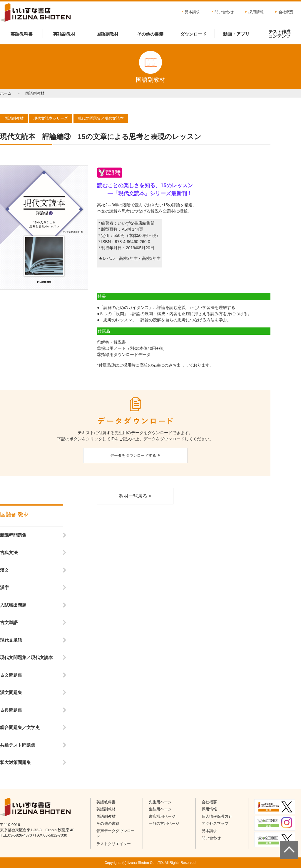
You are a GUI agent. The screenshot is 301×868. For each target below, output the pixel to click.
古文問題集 (11, 675)
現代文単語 (11, 640)
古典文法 (9, 552)
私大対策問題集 (15, 762)
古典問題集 (11, 710)
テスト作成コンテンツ (279, 34)
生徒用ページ (160, 809)
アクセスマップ (215, 823)
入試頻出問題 (13, 605)
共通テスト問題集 (18, 745)
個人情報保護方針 (217, 816)
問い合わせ (224, 12)
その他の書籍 (150, 34)
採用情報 (256, 12)
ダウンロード (193, 34)
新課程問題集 (13, 535)
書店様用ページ (162, 816)
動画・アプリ (236, 34)
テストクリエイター (114, 844)
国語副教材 (107, 34)
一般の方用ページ (164, 823)
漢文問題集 (11, 692)
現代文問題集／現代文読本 (26, 657)
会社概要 (286, 12)
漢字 (4, 587)
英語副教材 (64, 34)
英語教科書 (22, 34)
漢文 (4, 570)
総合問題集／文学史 (20, 727)
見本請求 (192, 12)
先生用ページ (160, 802)
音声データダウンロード (116, 834)
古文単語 (9, 622)
